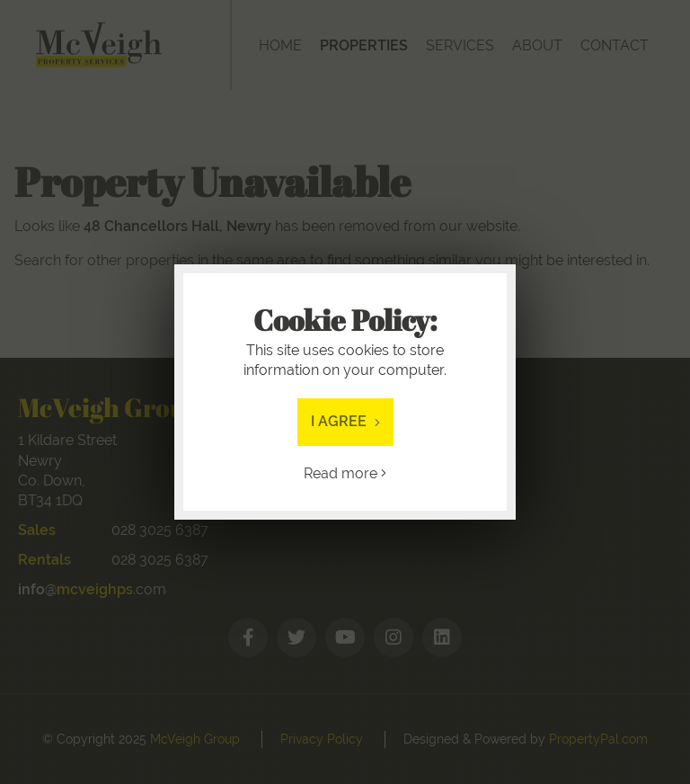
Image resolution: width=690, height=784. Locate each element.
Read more (345, 473)
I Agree (345, 421)
